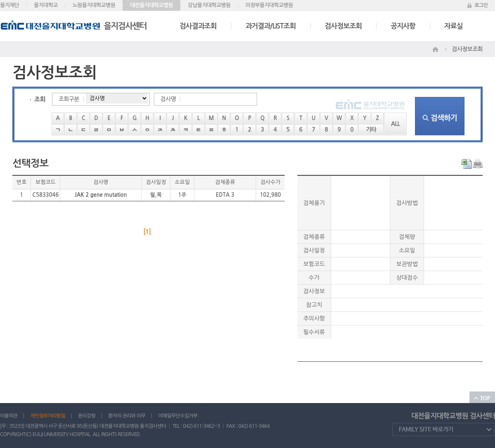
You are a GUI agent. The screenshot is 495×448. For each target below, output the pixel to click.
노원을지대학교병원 (94, 5)
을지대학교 (46, 5)
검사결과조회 (198, 26)
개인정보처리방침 (48, 416)
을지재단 (9, 5)
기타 (371, 130)
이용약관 (9, 416)
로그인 (481, 5)
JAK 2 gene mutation (101, 195)
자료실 (454, 26)
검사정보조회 (343, 26)
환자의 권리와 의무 (127, 416)
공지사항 (403, 26)
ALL (396, 124)
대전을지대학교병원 (151, 5)
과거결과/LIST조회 (271, 26)
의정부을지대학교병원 (269, 5)
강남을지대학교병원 (209, 5)
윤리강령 (87, 416)
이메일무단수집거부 (178, 416)
